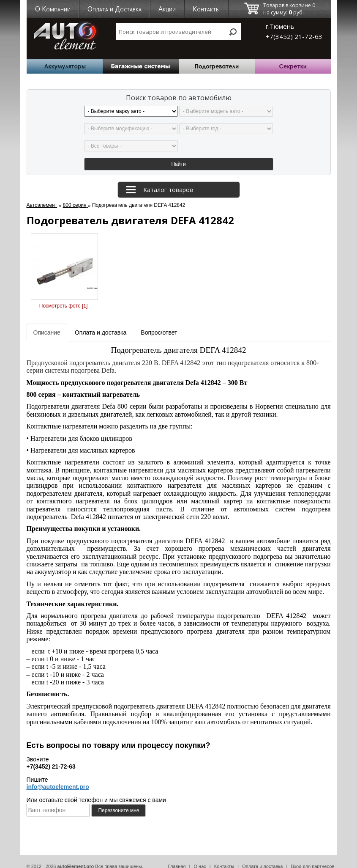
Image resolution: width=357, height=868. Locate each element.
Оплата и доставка (262, 857)
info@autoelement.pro (58, 777)
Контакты (206, 9)
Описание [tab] (47, 323)
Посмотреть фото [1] (63, 297)
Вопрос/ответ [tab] (159, 323)
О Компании (53, 9)
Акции (167, 9)
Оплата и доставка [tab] (101, 323)
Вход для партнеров (312, 857)
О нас (200, 857)
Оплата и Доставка (114, 9)
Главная (177, 857)
